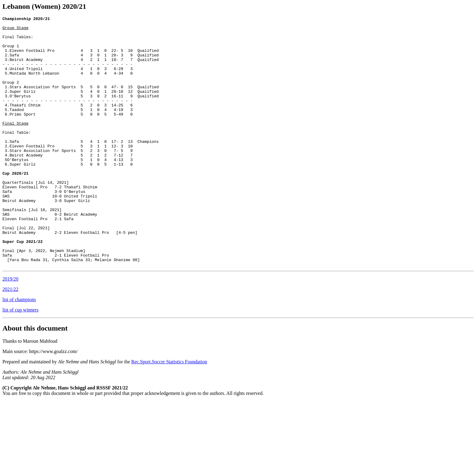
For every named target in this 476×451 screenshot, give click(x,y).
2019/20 (10, 329)
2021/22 (10, 339)
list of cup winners (20, 360)
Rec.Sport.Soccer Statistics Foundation (169, 412)
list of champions (19, 350)
